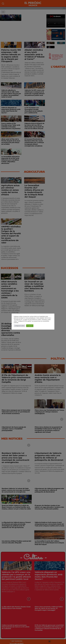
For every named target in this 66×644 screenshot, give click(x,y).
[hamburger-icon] (3, 12)
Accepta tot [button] (30, 326)
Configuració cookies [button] (20, 326)
